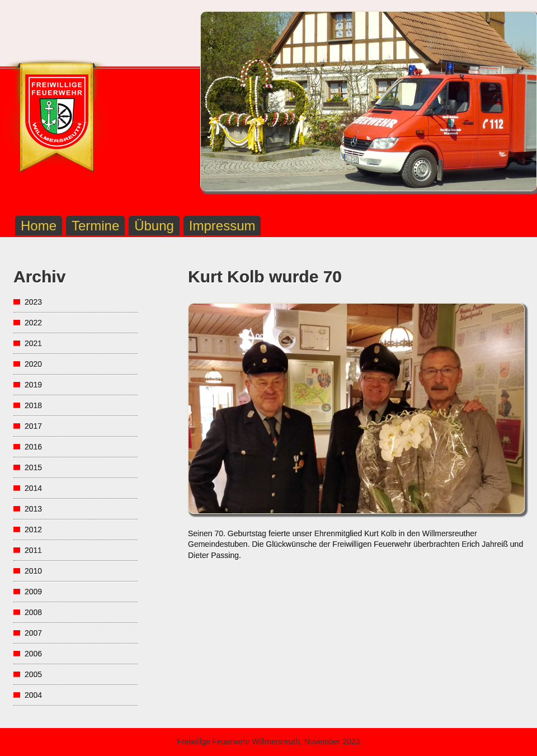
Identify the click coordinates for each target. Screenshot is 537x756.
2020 (33, 364)
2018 (33, 405)
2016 (33, 447)
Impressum (222, 226)
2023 (33, 302)
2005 (33, 674)
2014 (33, 488)
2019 (33, 385)
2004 (33, 695)
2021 (33, 343)
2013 (33, 509)
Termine (95, 226)
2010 (33, 571)
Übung (154, 226)
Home (39, 226)
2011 (33, 550)
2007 (33, 633)
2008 (33, 612)
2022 (33, 323)
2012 (33, 530)
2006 (33, 654)
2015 (33, 467)
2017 (33, 426)
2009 (33, 592)
